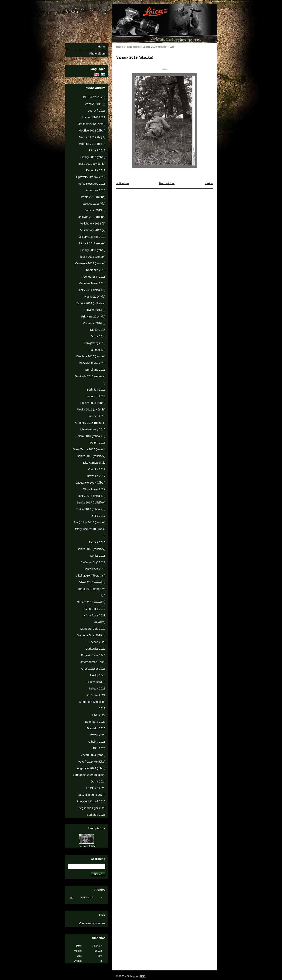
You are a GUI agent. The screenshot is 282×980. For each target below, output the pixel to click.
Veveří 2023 (98, 735)
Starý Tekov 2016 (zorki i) (89, 449)
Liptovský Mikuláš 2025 (90, 801)
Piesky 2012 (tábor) (93, 157)
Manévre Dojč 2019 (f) (91, 635)
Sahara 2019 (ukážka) (155, 47)
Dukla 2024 (98, 781)
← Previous (123, 183)
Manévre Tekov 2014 (92, 283)
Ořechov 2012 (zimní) (91, 124)
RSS (143, 976)
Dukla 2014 (98, 336)
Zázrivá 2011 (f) (95, 104)
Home (119, 47)
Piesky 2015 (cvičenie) (91, 410)
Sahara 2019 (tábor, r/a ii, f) (91, 592)
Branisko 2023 (96, 728)
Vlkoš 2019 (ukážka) (92, 582)
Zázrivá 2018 (97, 542)
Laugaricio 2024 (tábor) (90, 768)
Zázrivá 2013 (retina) (92, 243)
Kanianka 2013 (96, 270)
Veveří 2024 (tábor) (93, 755)
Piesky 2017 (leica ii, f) (91, 496)
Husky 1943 (98, 675)
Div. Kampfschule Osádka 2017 (94, 466)
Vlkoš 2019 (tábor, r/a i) (90, 576)
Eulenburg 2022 (95, 722)
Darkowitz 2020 (95, 649)
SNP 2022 (99, 715)
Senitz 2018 (98, 556)
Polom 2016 (98, 443)
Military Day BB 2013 (92, 237)
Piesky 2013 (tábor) (93, 250)
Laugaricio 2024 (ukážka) (89, 775)
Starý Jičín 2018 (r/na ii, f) (90, 532)
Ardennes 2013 (96, 190)
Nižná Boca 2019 (94, 609)
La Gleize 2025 (96, 788)
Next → (209, 183)
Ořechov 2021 (96, 695)
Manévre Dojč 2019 (93, 629)
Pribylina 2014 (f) (94, 310)
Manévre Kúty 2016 (93, 429)
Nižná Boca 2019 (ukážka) (94, 619)
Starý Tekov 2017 (94, 489)
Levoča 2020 (97, 642)
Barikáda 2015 (96, 390)
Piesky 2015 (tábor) (93, 403)
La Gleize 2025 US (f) (91, 795)
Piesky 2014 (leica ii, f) (91, 290)
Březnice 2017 (96, 476)
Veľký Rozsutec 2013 (92, 184)
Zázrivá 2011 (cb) (94, 97)
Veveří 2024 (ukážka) (92, 762)
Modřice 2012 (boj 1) (92, 137)
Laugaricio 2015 (95, 396)
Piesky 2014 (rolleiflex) (91, 303)
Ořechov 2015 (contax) (91, 356)
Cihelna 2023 (97, 742)
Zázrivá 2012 (97, 150)
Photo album (133, 47)
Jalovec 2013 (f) (95, 210)
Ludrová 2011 (97, 111)
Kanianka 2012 (96, 170)
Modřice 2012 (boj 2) (92, 144)
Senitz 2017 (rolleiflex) (91, 503)
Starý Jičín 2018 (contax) (89, 522)
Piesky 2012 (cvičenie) (91, 164)
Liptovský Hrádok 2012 (91, 177)
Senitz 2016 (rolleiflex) (91, 456)
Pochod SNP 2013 (94, 277)
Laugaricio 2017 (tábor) (90, 483)
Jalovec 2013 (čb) (94, 204)
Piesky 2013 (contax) (92, 257)
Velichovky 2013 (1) (93, 224)
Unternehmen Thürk (93, 662)
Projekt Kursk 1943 (93, 655)
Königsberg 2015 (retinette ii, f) (94, 346)
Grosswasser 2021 (93, 669)
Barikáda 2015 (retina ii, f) (90, 380)
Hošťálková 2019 (94, 569)
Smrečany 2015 (95, 370)
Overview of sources (92, 923)
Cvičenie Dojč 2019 (93, 562)
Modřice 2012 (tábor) (92, 131)
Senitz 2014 (98, 330)
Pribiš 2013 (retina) (93, 197)
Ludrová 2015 (97, 416)
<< (71, 897)
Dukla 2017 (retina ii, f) (91, 509)
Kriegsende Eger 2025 (91, 808)
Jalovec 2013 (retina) (92, 217)
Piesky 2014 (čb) (95, 297)
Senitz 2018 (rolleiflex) (91, 549)
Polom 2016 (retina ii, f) (90, 436)
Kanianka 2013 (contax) (90, 263)
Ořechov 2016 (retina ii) (90, 423)
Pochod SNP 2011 (94, 117)
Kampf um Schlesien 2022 (92, 705)
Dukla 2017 (98, 516)
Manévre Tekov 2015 (92, 363)
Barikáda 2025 (96, 815)
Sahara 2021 (97, 689)
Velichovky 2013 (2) (93, 230)
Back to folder (167, 183)
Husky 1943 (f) (96, 682)
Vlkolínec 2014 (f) (94, 323)
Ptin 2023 (99, 748)
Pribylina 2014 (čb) (93, 317)
